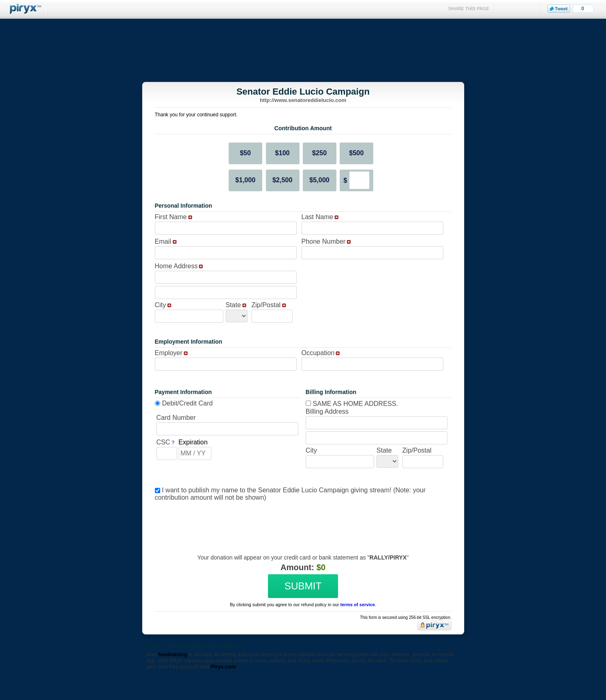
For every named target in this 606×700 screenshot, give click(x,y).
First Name (171, 217)
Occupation (318, 353)
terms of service (358, 605)
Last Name (317, 217)
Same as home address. (352, 404)
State (233, 305)
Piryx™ (24, 9)
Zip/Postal (266, 305)
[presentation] (302, 521)
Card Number (176, 418)
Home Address (176, 266)
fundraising (173, 654)
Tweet (559, 9)
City (161, 305)
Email (163, 241)
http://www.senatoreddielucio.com (303, 100)
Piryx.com (223, 667)
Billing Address (327, 411)
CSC (163, 442)
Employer (169, 353)
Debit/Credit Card (188, 403)
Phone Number (324, 241)
